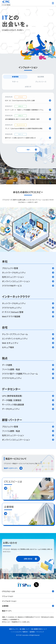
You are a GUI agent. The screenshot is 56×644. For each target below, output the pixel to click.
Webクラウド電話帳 (11, 316)
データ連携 (7, 365)
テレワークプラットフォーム (15, 334)
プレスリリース (41, 82)
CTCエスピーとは (28, 591)
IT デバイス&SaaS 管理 (13, 312)
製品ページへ (7, 611)
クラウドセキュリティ (12, 308)
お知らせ (28, 87)
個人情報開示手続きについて (39, 629)
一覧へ (28, 150)
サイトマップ (40, 632)
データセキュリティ (11, 409)
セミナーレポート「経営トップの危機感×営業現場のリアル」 (25, 110)
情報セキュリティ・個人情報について (19, 629)
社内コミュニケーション (13, 277)
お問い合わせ (28, 559)
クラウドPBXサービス (12, 286)
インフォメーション (9, 601)
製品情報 (41, 77)
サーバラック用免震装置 (13, 405)
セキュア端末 (8, 347)
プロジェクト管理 (10, 268)
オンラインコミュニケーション (16, 281)
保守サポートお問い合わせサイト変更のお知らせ (20, 138)
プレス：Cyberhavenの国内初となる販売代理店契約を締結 (24, 128)
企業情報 (28, 606)
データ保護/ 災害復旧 (12, 400)
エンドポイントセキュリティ (15, 339)
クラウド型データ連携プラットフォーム (20, 374)
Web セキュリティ (10, 343)
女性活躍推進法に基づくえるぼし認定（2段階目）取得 (22, 119)
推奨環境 (32, 632)
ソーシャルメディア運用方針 (20, 632)
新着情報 (15, 77)
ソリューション (8, 596)
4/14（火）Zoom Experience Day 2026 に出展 (20, 100)
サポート (15, 82)
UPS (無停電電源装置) (12, 396)
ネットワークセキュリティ (14, 273)
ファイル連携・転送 (11, 369)
